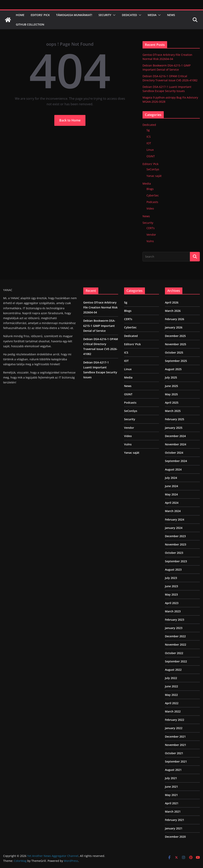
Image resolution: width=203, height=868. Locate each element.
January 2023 (174, 628)
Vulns (150, 241)
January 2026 (174, 327)
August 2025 (173, 369)
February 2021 (175, 820)
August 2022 (173, 670)
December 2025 (175, 336)
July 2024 (171, 478)
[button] (113, 15)
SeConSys (153, 169)
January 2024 (174, 528)
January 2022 (174, 728)
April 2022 (172, 703)
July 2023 (171, 578)
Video (150, 208)
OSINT (151, 156)
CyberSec (153, 195)
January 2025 (174, 428)
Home (20, 15)
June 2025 (171, 386)
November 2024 (176, 444)
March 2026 (173, 311)
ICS (149, 137)
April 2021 (172, 803)
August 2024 (173, 469)
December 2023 (175, 536)
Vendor (151, 235)
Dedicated (129, 15)
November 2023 (176, 544)
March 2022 (173, 711)
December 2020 (175, 837)
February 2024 (175, 519)
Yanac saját (154, 176)
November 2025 (176, 344)
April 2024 (172, 503)
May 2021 (171, 795)
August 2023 (173, 570)
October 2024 (174, 453)
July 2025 (171, 377)
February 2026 (175, 319)
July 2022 (171, 678)
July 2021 (171, 778)
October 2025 (174, 352)
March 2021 (173, 812)
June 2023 (171, 586)
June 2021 (171, 787)
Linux (150, 150)
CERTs (151, 228)
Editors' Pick (150, 164)
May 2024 (171, 494)
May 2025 (171, 394)
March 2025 (173, 411)
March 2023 (173, 611)
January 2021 (174, 828)
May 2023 (171, 594)
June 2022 (171, 686)
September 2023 (176, 561)
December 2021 (175, 737)
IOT (149, 143)
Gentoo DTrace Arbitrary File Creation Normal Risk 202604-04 (100, 307)
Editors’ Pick (40, 15)
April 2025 (172, 403)
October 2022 (174, 653)
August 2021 (173, 770)
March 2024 (173, 511)
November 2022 (176, 645)
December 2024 (175, 436)
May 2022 (171, 695)
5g (148, 130)
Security (105, 15)
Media (152, 15)
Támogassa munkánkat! (74, 15)
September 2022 (176, 661)
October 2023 (174, 553)
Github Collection (30, 24)
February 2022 (175, 720)
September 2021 (176, 761)
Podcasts (152, 202)
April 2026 (172, 302)
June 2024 (171, 486)
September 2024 (176, 461)
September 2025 (176, 361)
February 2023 (175, 620)
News (171, 15)
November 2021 (176, 745)
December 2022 (175, 636)
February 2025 (175, 419)
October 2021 (174, 753)
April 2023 (172, 603)
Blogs (150, 189)
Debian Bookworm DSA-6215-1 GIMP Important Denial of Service (99, 326)
